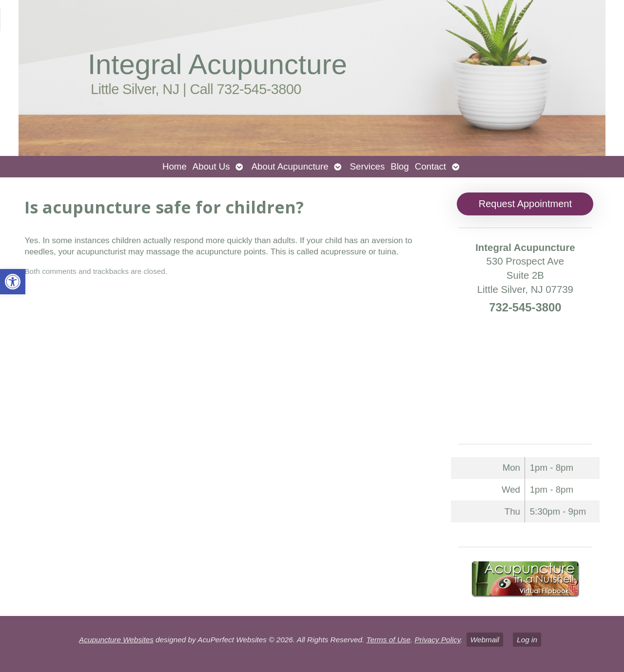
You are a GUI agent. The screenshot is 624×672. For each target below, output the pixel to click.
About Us (211, 166)
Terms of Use (389, 640)
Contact (430, 166)
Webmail (485, 640)
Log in (527, 640)
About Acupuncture (290, 166)
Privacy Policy (437, 640)
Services (368, 166)
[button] (13, 282)
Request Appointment (525, 204)
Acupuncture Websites (116, 640)
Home (175, 166)
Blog (400, 166)
